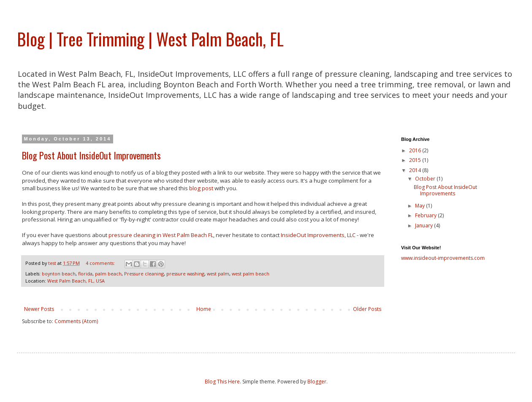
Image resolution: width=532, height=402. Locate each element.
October (426, 179)
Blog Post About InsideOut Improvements (91, 155)
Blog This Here (222, 382)
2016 (416, 150)
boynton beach (59, 274)
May (421, 206)
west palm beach (251, 274)
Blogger (317, 382)
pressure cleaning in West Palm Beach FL (161, 235)
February (426, 215)
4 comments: (101, 263)
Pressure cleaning (144, 274)
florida (85, 274)
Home (204, 309)
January (425, 225)
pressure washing (185, 274)
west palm (218, 274)
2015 (416, 160)
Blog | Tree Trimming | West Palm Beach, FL (150, 39)
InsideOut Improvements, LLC (319, 235)
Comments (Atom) (76, 321)
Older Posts (367, 309)
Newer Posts (39, 309)
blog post (201, 188)
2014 (416, 170)
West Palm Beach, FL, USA (76, 281)
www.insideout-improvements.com (443, 258)
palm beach (108, 274)
